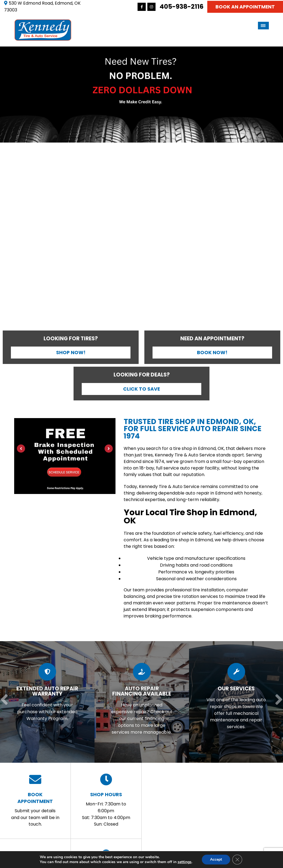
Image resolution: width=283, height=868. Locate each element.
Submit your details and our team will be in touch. (35, 800)
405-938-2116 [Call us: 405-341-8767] (182, 7)
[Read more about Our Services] (234, 702)
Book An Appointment (245, 7)
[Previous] (6, 189)
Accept (216, 859)
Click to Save (141, 389)
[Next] (277, 189)
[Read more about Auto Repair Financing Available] (140, 702)
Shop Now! (71, 353)
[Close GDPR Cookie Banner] (237, 860)
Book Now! (212, 353)
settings (185, 862)
